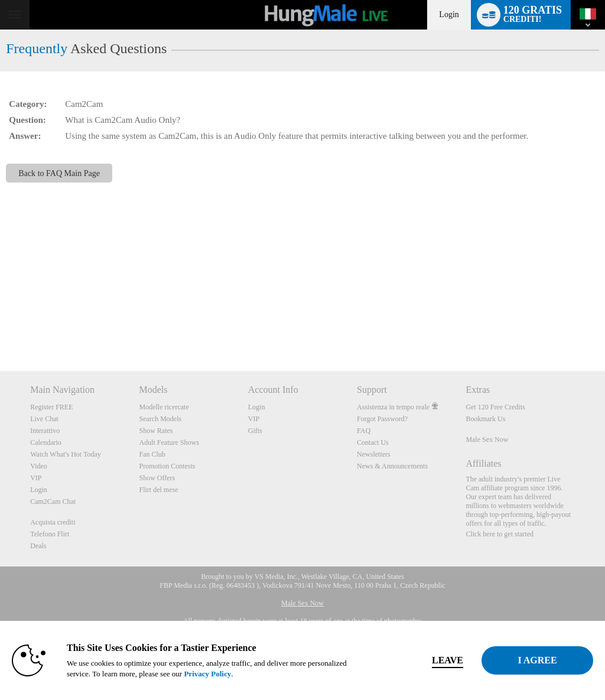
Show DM (0, 327)
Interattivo (45, 431)
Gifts (255, 431)
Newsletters (374, 454)
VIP (36, 478)
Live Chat (44, 419)
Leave (420, 660)
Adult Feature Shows (169, 442)
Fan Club (152, 454)
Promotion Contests (167, 466)
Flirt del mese (158, 490)
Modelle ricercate (164, 407)
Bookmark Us (485, 419)
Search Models (160, 419)
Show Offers (157, 478)
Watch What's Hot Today (66, 454)
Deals (38, 546)
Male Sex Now (487, 439)
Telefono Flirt (50, 534)
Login (449, 14)
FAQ (364, 431)
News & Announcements (392, 466)
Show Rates (156, 431)
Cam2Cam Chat (53, 502)
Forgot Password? (382, 419)
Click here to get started (500, 534)
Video (39, 466)
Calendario (46, 442)
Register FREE (51, 407)
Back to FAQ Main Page (59, 173)
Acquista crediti (53, 522)
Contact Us (373, 442)
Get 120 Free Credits (495, 407)
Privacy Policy (248, 674)
